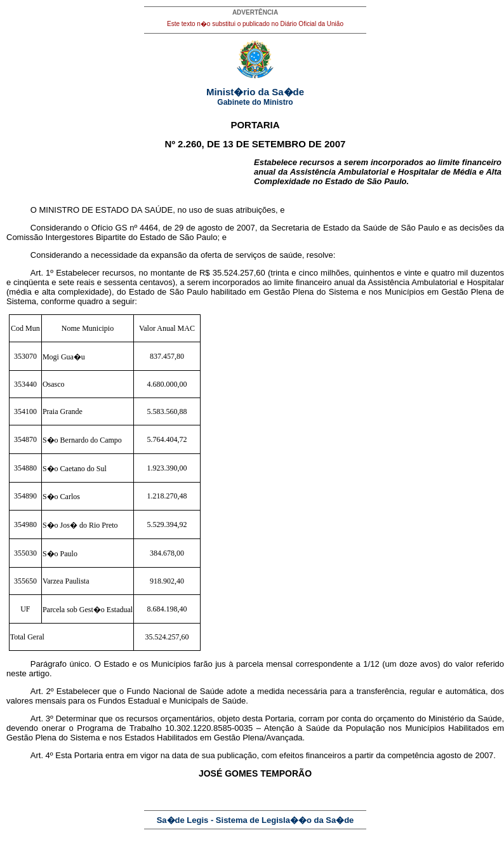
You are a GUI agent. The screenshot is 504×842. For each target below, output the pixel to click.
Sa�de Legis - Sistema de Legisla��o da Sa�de (255, 820)
